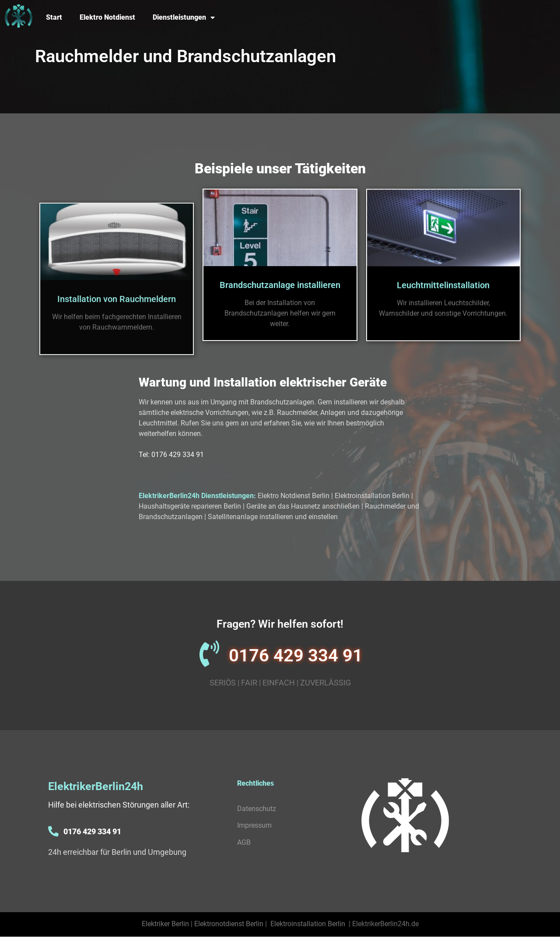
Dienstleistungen (184, 18)
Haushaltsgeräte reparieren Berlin (190, 506)
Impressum (254, 825)
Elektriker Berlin (165, 924)
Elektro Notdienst (107, 17)
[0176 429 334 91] (209, 654)
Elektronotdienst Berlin (229, 924)
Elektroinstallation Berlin (372, 496)
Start (54, 17)
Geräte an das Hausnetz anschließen (303, 506)
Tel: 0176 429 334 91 (171, 455)
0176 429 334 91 (296, 655)
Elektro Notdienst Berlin (294, 496)
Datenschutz (257, 809)
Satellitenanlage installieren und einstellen (273, 517)
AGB (244, 842)
